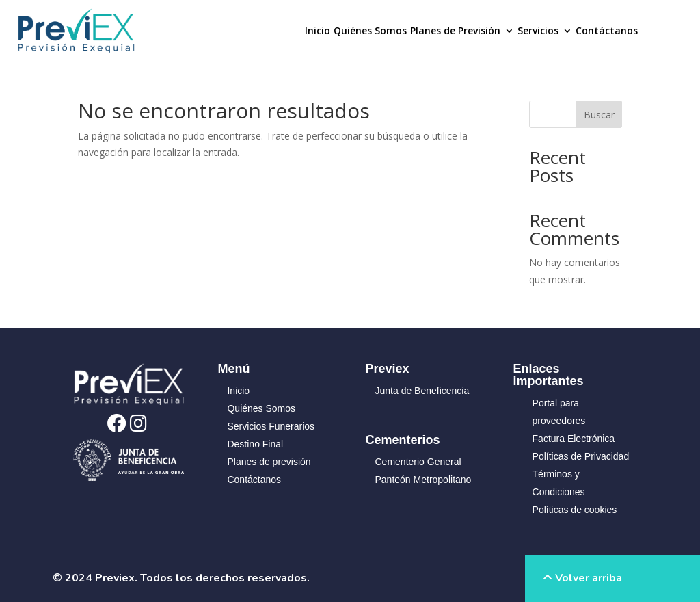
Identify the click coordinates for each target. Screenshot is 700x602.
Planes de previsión (269, 462)
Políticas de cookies (575, 510)
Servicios (538, 31)
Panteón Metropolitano (423, 480)
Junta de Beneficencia (422, 391)
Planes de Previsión (455, 31)
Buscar (599, 115)
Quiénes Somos (370, 31)
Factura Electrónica (574, 439)
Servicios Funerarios (271, 426)
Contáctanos (607, 31)
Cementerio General (418, 462)
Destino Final (255, 444)
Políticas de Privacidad (581, 456)
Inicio (318, 31)
